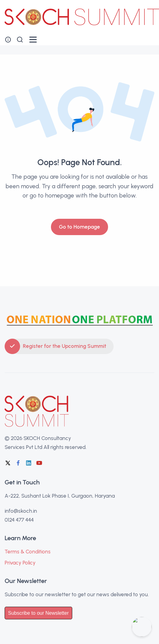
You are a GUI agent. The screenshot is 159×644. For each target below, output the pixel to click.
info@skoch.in (21, 511)
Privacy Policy (20, 563)
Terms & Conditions (28, 552)
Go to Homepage (79, 227)
